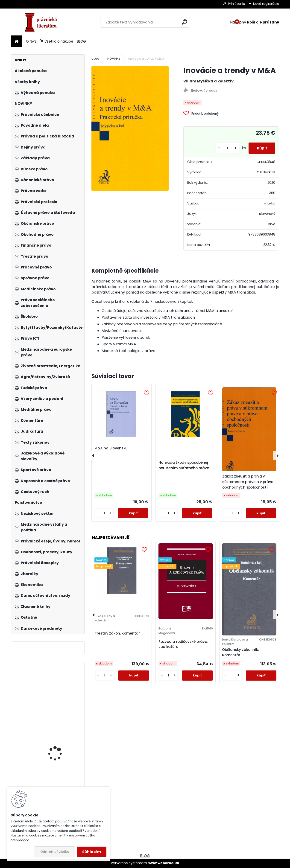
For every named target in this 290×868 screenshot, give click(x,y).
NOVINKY (114, 59)
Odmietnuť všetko (55, 852)
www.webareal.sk (164, 863)
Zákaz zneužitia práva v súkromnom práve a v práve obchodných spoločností (248, 482)
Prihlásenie (237, 4)
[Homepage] (17, 42)
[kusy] (226, 148)
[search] (184, 22)
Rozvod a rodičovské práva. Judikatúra (183, 644)
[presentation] (93, 456)
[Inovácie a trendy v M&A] (130, 128)
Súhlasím (92, 852)
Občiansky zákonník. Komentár (240, 652)
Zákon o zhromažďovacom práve (61, 739)
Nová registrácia (266, 4)
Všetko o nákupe (57, 41)
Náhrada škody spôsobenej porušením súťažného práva (184, 465)
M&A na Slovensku (111, 448)
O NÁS (31, 41)
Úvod (95, 59)
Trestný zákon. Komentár (117, 633)
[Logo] (42, 22)
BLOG (81, 41)
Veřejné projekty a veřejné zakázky (55, 690)
